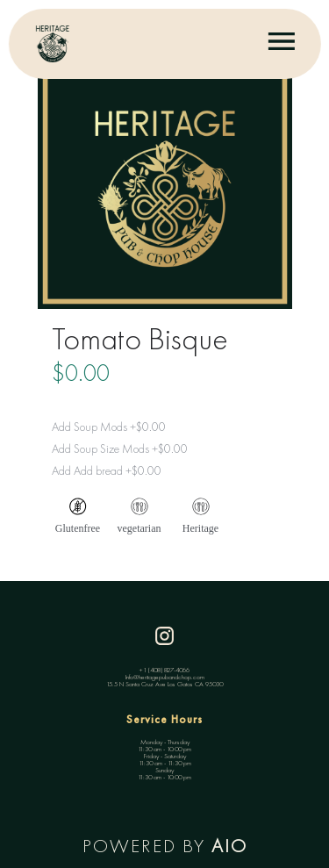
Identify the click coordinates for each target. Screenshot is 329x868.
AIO (229, 846)
